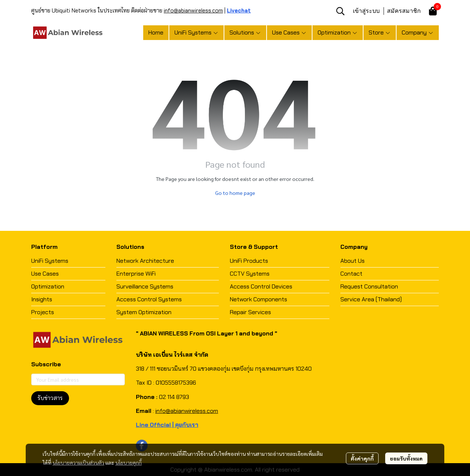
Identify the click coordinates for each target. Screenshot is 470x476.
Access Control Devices (261, 286)
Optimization (48, 286)
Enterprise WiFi (136, 274)
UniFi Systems (50, 261)
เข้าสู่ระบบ (366, 11)
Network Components (258, 299)
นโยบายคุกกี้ (129, 462)
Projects (43, 312)
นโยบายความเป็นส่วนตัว (78, 462)
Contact (351, 274)
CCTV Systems (250, 274)
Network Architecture (145, 261)
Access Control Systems (149, 299)
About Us (352, 261)
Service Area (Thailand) (371, 299)
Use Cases (45, 274)
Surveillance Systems (145, 286)
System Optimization (144, 312)
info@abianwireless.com (193, 11)
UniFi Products (249, 261)
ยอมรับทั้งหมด (406, 458)
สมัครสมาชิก (404, 11)
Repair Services (250, 312)
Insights (42, 299)
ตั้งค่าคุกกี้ (362, 458)
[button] (340, 11)
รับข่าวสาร (50, 398)
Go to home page (235, 193)
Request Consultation (369, 286)
